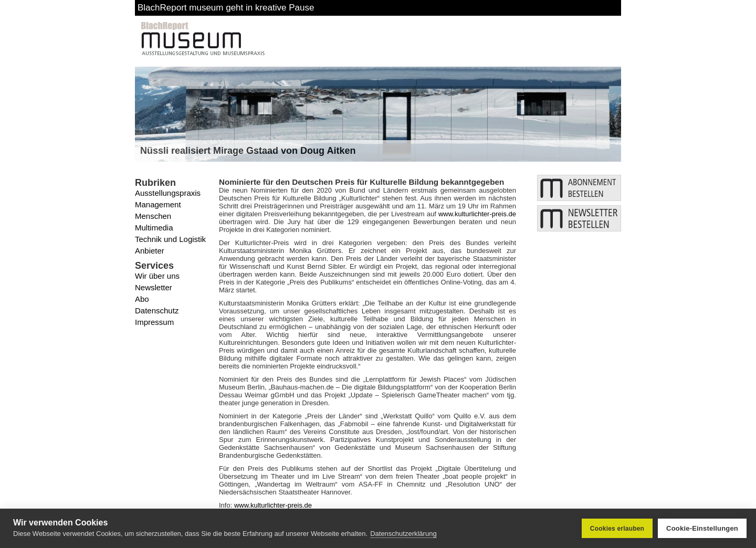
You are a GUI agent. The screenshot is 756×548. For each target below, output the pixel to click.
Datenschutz (157, 310)
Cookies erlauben (617, 529)
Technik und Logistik (170, 239)
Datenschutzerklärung (403, 534)
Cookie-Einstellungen (702, 528)
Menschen (153, 216)
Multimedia (154, 228)
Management (158, 204)
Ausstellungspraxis (168, 193)
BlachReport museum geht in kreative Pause (226, 8)
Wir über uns (157, 276)
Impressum (154, 322)
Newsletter (154, 287)
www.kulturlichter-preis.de (477, 214)
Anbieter (150, 251)
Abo (142, 299)
